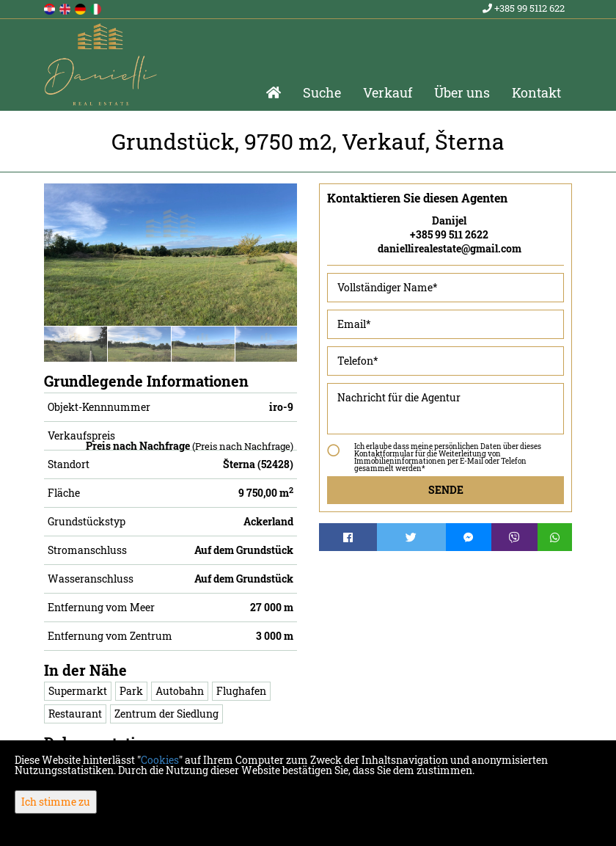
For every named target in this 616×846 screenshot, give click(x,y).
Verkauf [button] (388, 92)
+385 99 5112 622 (524, 8)
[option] (76, 344)
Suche (322, 92)
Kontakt (536, 92)
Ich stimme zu (56, 802)
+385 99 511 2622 (449, 234)
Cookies (160, 760)
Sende (446, 490)
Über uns (462, 92)
